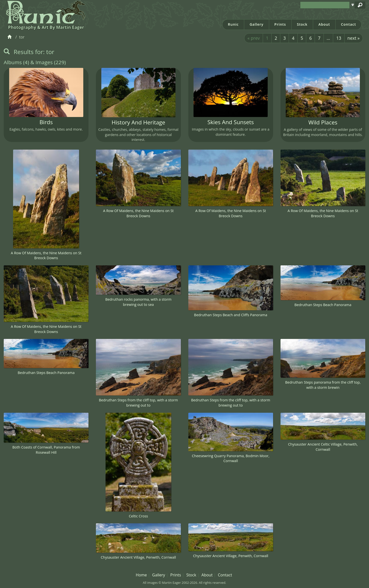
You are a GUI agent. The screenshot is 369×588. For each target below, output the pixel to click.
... (328, 38)
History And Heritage (138, 122)
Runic (233, 24)
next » (354, 38)
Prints (280, 24)
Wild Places (323, 122)
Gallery (257, 24)
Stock (302, 24)
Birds (46, 122)
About (324, 24)
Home (141, 575)
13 (339, 38)
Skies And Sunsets (231, 122)
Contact (348, 24)
